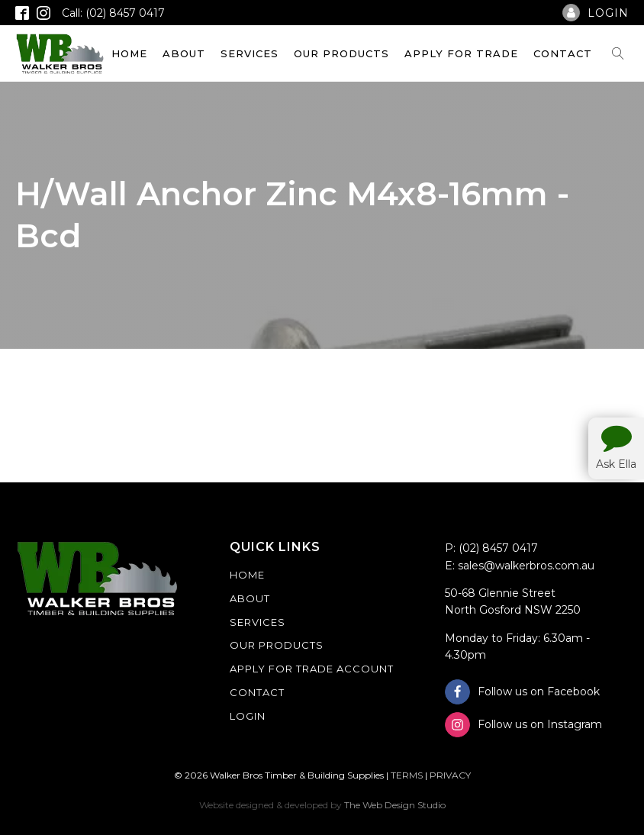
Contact (563, 53)
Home (129, 53)
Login (248, 716)
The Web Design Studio (395, 805)
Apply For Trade (461, 53)
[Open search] (618, 53)
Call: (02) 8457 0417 (113, 13)
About (184, 53)
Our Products (341, 53)
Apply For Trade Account (312, 669)
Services (250, 53)
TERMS (407, 775)
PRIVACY (450, 775)
